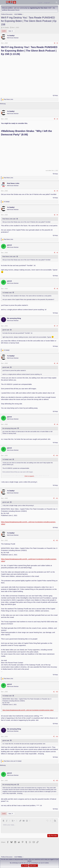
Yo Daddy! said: (7, 293)
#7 (57, 326)
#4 (57, 215)
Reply (56, 95)
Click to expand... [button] (30, 476)
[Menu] (3, 2)
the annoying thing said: (10, 428)
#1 (57, 43)
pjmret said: (6, 330)
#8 (57, 363)
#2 (57, 119)
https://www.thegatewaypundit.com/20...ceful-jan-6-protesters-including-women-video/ (28, 710)
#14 (57, 737)
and (13, 761)
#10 (57, 456)
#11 (57, 498)
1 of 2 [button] (4, 31)
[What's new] (52, 2)
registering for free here (38, 8)
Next (11, 31)
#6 (57, 289)
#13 (57, 692)
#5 (57, 253)
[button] (3, 821)
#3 (57, 191)
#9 (57, 424)
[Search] (57, 2)
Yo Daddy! (6, 27)
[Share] (55, 43)
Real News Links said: (9, 219)
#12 (57, 540)
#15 (57, 781)
